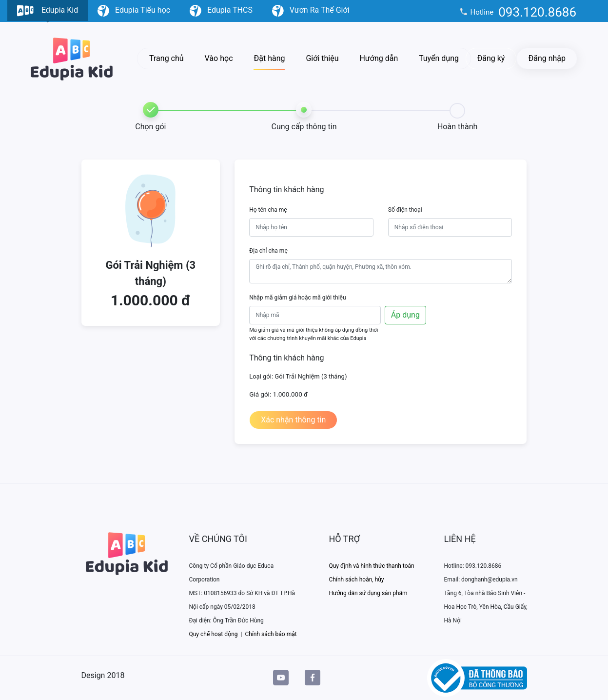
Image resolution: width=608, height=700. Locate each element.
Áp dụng (405, 315)
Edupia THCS (221, 11)
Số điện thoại (405, 210)
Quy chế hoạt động (214, 634)
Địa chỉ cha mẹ (268, 251)
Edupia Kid (48, 13)
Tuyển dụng (439, 58)
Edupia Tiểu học (134, 11)
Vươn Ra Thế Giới (311, 11)
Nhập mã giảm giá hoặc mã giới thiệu (297, 298)
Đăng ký (491, 58)
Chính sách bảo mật (271, 634)
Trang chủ (167, 58)
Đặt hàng (269, 58)
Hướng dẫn (379, 58)
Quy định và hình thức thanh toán (372, 566)
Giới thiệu (322, 58)
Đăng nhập (547, 58)
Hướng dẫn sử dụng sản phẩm (368, 593)
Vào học (219, 58)
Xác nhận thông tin (293, 420)
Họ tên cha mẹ (268, 210)
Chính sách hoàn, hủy (357, 580)
